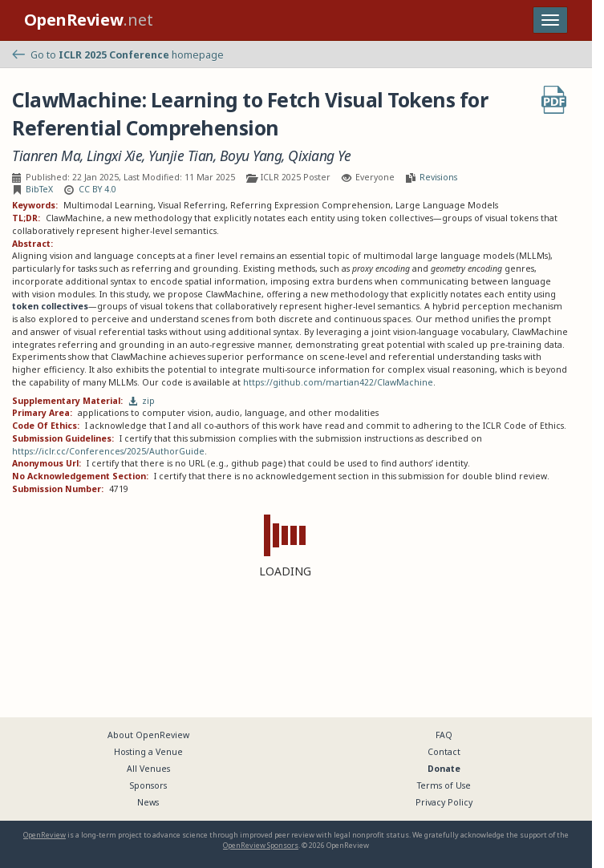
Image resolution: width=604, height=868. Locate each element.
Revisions (438, 177)
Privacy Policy (444, 802)
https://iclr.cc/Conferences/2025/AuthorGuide (108, 451)
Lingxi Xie (114, 156)
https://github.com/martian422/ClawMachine (338, 382)
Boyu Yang (251, 156)
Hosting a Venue (148, 752)
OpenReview (45, 835)
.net (89, 20)
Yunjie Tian (181, 156)
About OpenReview (148, 735)
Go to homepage (118, 55)
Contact (444, 752)
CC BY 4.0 (97, 189)
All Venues (148, 769)
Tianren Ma (46, 156)
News (148, 802)
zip (142, 401)
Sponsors (148, 785)
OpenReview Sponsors (261, 845)
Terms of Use (444, 785)
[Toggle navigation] (550, 20)
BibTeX (39, 189)
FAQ (444, 735)
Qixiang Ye (319, 156)
